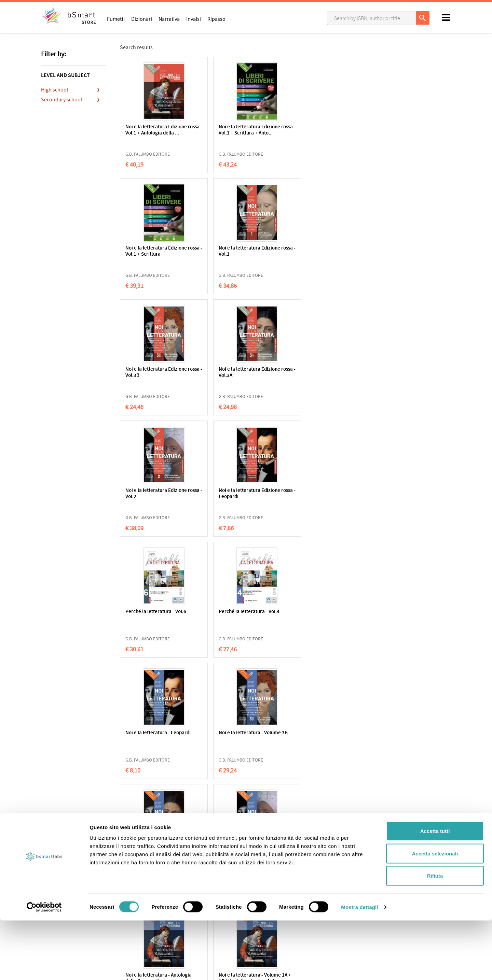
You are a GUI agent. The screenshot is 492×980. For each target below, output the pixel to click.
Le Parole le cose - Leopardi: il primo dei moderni (282, 739)
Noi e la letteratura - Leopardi (281, 373)
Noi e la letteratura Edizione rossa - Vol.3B (150, 251)
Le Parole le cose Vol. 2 (217, 733)
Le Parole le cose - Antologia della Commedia (345, 739)
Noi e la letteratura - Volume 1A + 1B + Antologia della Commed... (148, 621)
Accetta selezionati (435, 913)
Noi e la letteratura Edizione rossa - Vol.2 (282, 251)
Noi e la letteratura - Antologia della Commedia (281, 497)
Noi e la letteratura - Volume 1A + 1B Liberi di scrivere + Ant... (349, 497)
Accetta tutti (435, 890)
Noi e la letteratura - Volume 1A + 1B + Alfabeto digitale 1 (281, 618)
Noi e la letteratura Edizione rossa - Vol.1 (348, 130)
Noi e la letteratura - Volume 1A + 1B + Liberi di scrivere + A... (216, 618)
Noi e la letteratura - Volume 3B (347, 373)
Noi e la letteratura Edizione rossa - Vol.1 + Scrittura (284, 133)
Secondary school (61, 100)
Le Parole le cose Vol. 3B (348, 615)
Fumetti (116, 19)
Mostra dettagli (359, 967)
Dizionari (142, 19)
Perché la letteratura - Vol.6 (150, 373)
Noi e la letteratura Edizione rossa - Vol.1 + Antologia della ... (150, 133)
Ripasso (216, 19)
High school (54, 90)
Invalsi (194, 19)
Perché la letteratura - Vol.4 (216, 373)
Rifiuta (435, 935)
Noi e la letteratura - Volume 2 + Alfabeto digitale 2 (214, 497)
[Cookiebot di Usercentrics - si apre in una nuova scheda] (44, 967)
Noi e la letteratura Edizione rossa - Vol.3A (216, 251)
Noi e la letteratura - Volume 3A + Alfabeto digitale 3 (149, 497)
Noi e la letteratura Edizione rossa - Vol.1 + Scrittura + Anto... (217, 133)
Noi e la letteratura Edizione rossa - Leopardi (346, 254)
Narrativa (169, 19)
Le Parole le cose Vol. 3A (148, 736)
